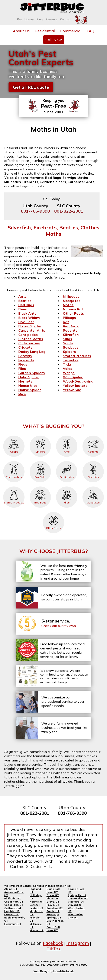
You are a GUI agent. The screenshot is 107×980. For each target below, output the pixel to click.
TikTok (54, 949)
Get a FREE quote (31, 87)
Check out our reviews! (59, 626)
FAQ (90, 31)
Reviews (51, 19)
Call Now (54, 40)
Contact (66, 19)
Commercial (71, 31)
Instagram (78, 943)
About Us (21, 31)
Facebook (53, 943)
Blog (40, 19)
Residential (45, 31)
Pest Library (25, 19)
